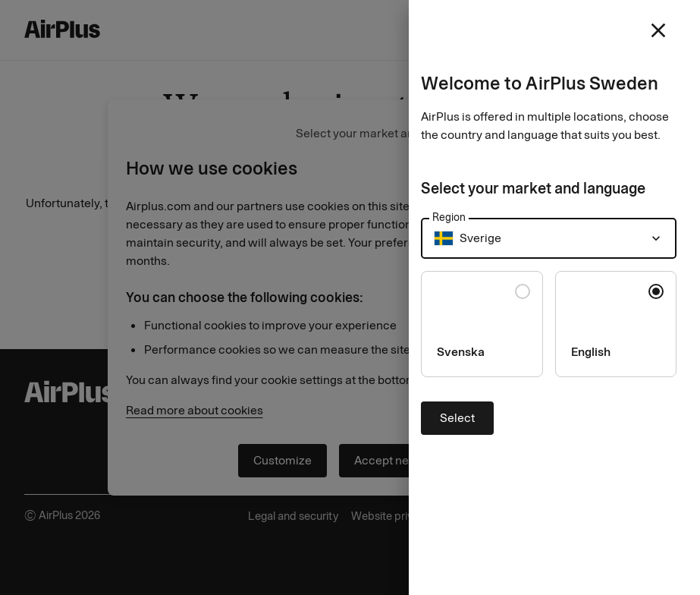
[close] (658, 30)
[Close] (350, 297)
